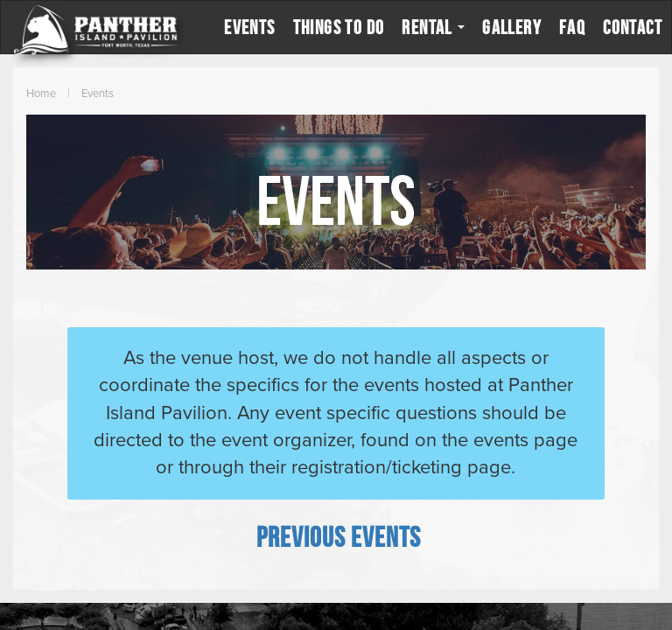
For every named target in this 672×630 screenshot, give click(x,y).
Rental (433, 27)
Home (41, 94)
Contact (633, 27)
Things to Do (339, 27)
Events (249, 27)
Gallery (512, 27)
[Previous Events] (339, 536)
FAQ (572, 27)
